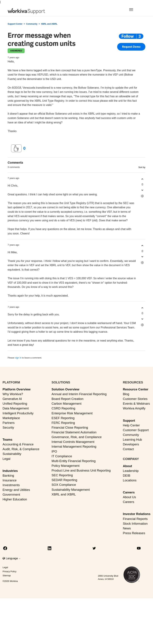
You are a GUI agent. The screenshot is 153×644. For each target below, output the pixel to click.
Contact (128, 449)
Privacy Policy (10, 571)
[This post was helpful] (16, 148)
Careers (129, 492)
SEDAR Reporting (64, 480)
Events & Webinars (136, 404)
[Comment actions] (142, 196)
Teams (7, 440)
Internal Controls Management (73, 442)
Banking (8, 476)
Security (8, 427)
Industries (10, 471)
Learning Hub (132, 440)
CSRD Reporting (64, 408)
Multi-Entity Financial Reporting (74, 461)
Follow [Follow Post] (128, 36)
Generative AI (12, 399)
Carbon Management (67, 404)
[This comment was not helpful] (142, 190)
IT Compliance (62, 456)
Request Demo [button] (131, 47)
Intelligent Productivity (18, 413)
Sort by (142, 167)
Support (129, 421)
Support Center (15, 24)
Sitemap (7, 576)
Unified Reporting (15, 404)
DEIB (127, 476)
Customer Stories (135, 399)
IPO (54, 451)
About (127, 466)
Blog (126, 394)
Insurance (10, 480)
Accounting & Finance (18, 444)
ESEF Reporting (63, 418)
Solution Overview (66, 389)
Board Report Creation (68, 399)
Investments (11, 485)
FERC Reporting (63, 423)
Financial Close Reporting (70, 427)
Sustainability (12, 454)
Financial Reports (135, 519)
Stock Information (135, 524)
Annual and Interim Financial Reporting (79, 394)
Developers (131, 444)
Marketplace (11, 418)
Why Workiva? (13, 394)
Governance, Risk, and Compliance (77, 437)
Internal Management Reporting (74, 447)
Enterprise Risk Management (72, 413)
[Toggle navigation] (135, 10)
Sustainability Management (71, 490)
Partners (9, 423)
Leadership (131, 471)
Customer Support (136, 430)
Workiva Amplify (134, 408)
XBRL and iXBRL (49, 24)
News (127, 528)
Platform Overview (17, 389)
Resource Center (136, 389)
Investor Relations (137, 514)
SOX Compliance (64, 485)
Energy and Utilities (16, 490)
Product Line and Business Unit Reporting (81, 470)
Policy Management (66, 466)
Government (11, 495)
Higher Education (15, 499)
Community (32, 24)
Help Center (131, 425)
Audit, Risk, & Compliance (21, 449)
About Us (129, 497)
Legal (6, 459)
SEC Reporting (62, 475)
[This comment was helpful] (142, 179)
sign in (18, 358)
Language (13, 558)
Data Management (16, 408)
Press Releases (134, 533)
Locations (130, 480)
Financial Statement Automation (74, 432)
